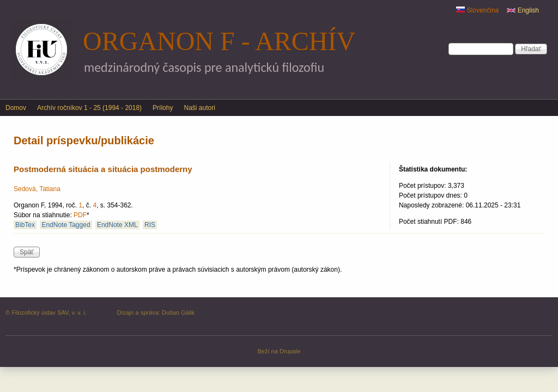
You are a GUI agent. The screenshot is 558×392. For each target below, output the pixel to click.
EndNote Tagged (66, 225)
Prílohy (163, 108)
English (523, 10)
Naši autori (199, 108)
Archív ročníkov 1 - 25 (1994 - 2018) (89, 108)
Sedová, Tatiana (37, 189)
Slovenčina (477, 10)
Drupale (290, 351)
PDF (80, 215)
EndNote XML (117, 225)
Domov (16, 108)
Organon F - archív (219, 41)
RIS (150, 225)
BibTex (25, 225)
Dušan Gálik (178, 313)
